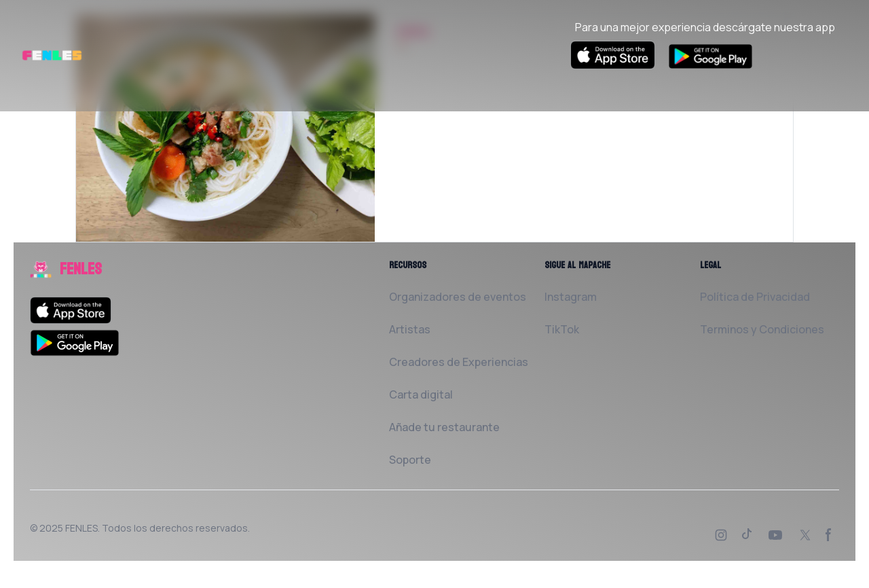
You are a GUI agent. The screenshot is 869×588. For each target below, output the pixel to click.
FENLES (81, 528)
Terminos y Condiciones (762, 329)
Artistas (410, 329)
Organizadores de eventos (458, 297)
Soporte (410, 460)
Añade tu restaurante (444, 427)
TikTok (562, 329)
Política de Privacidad (755, 297)
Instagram (571, 297)
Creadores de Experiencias (459, 362)
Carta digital (421, 394)
